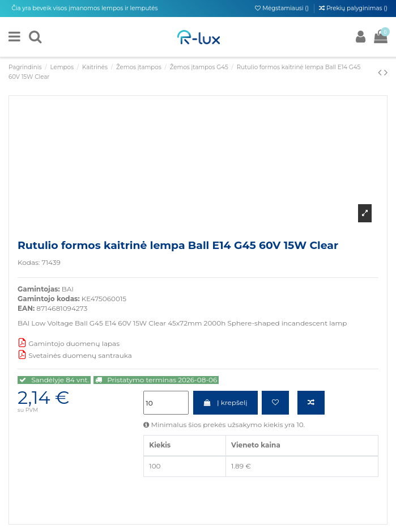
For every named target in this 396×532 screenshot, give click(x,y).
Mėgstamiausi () (282, 8)
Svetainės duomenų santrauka (75, 355)
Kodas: (29, 262)
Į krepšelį (225, 402)
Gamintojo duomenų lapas (69, 343)
